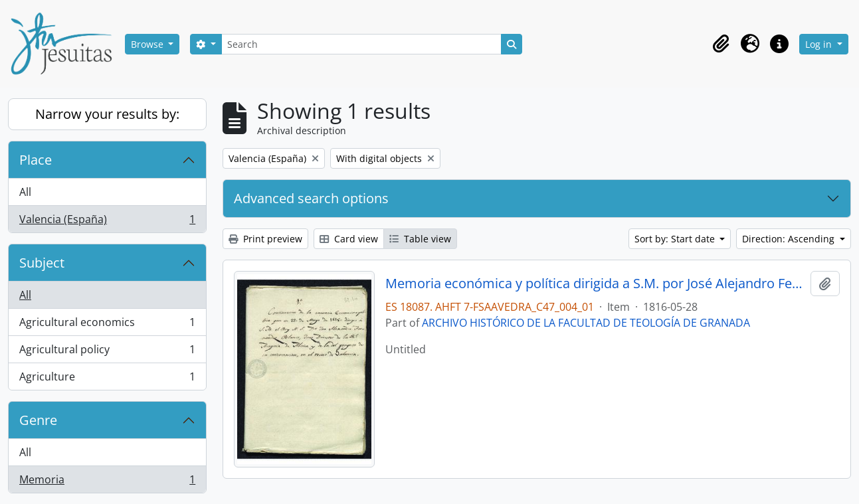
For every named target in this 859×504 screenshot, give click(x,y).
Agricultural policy (107, 352)
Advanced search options (311, 198)
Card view (349, 239)
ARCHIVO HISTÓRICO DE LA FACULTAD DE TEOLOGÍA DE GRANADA (586, 323)
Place (36, 160)
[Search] (361, 44)
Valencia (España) (107, 222)
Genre (38, 420)
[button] (721, 44)
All (25, 192)
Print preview (265, 239)
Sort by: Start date (676, 239)
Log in (820, 44)
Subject (42, 263)
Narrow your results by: (107, 114)
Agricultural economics (107, 325)
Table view (420, 239)
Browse (148, 44)
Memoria (107, 482)
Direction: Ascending (790, 239)
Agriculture (107, 379)
